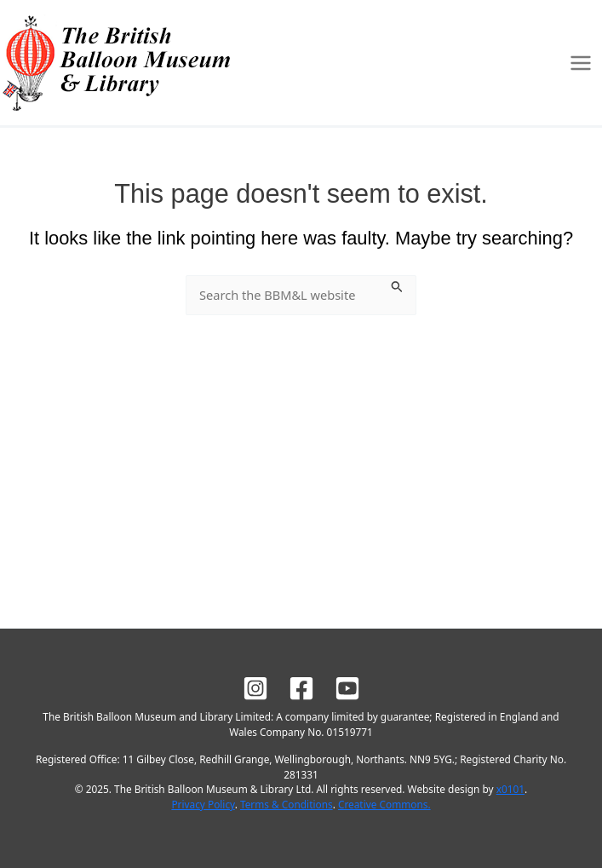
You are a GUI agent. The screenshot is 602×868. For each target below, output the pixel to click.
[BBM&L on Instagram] (255, 688)
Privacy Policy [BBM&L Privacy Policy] (203, 804)
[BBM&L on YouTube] (347, 688)
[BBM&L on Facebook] (301, 688)
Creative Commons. (384, 804)
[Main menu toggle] (581, 63)
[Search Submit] (397, 285)
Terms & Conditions (287, 804)
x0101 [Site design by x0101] (510, 789)
